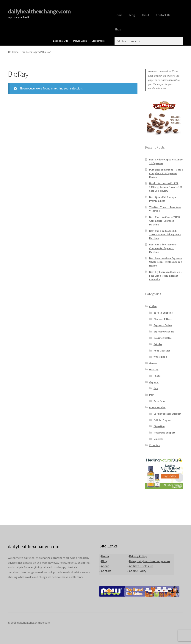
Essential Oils (61, 41)
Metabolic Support (164, 433)
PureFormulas (157, 407)
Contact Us (163, 15)
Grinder (158, 344)
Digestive (159, 426)
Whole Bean (160, 357)
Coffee (153, 306)
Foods (157, 376)
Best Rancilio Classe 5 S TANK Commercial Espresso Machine (165, 235)
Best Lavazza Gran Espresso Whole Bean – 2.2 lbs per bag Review (166, 262)
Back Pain (159, 401)
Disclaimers (98, 41)
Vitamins (155, 445)
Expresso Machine (164, 332)
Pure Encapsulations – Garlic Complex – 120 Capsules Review (166, 173)
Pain (152, 395)
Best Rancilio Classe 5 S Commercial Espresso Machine (163, 248)
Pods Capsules (162, 351)
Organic (154, 382)
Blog (132, 15)
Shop (118, 29)
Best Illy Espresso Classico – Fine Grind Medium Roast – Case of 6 (166, 276)
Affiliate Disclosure (141, 566)
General (154, 363)
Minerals (158, 439)
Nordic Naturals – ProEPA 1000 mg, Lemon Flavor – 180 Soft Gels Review (166, 187)
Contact (106, 571)
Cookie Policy (138, 571)
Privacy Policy (138, 556)
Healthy (154, 369)
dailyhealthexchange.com (39, 11)
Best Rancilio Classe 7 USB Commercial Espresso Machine (165, 221)
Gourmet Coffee (163, 338)
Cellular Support (163, 420)
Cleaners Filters (163, 319)
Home (118, 15)
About (145, 15)
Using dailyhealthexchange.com (149, 561)
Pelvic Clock (80, 41)
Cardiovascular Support (167, 414)
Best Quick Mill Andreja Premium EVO (163, 199)
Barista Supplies (163, 313)
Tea (156, 388)
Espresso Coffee (163, 325)
